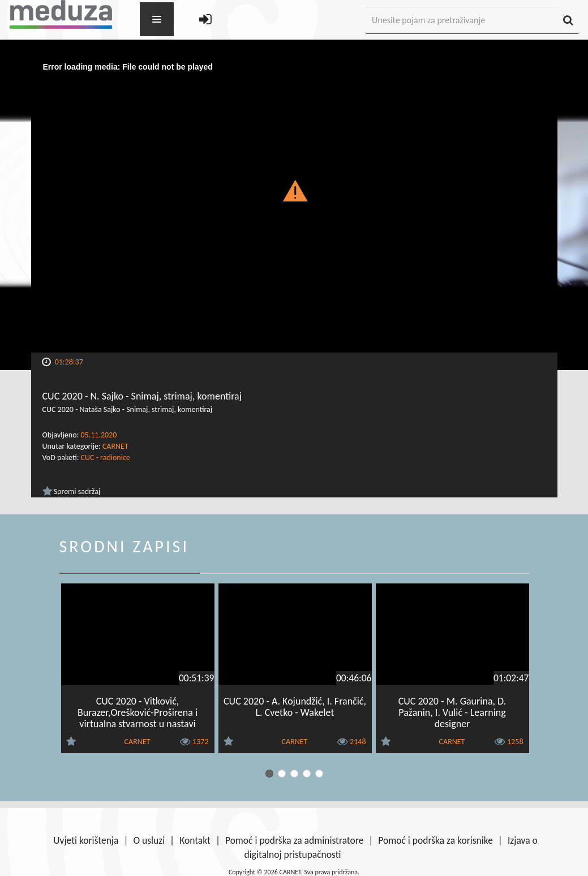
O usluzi (149, 840)
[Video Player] (294, 205)
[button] (294, 190)
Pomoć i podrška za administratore (294, 840)
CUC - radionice (106, 458)
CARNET (115, 446)
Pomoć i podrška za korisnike (435, 840)
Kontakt (195, 840)
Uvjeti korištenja (86, 840)
